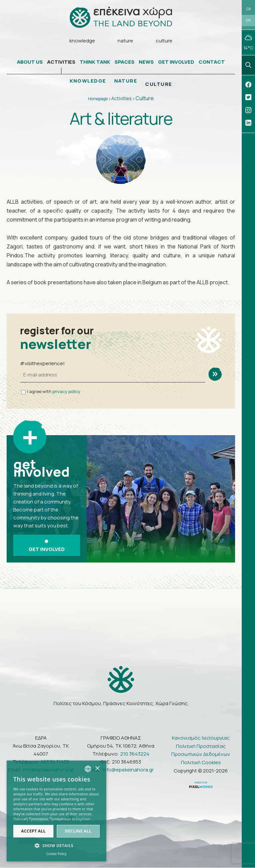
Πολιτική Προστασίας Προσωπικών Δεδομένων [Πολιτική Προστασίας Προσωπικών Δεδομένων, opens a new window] (52, 819)
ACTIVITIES (61, 62)
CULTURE (159, 85)
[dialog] (56, 811)
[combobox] (88, 769)
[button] (56, 846)
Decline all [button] (78, 831)
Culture (145, 99)
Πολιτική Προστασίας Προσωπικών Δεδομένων (201, 750)
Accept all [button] (34, 831)
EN (248, 21)
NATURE (126, 81)
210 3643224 (135, 754)
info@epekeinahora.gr (128, 770)
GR (249, 9)
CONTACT (212, 62)
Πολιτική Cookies (201, 762)
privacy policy (66, 392)
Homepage (98, 99)
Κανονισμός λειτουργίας (201, 738)
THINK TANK (95, 62)
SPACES (125, 62)
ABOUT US (30, 62)
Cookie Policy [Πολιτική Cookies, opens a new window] (56, 854)
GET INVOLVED (176, 62)
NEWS (146, 62)
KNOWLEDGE (88, 81)
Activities (122, 99)
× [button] (97, 769)
